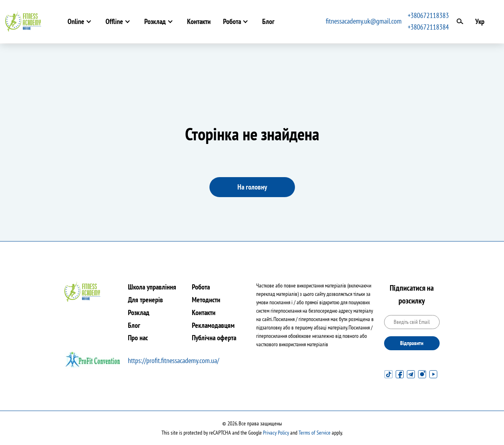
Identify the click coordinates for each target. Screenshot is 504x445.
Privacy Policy (276, 433)
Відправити (412, 343)
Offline (114, 21)
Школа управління (152, 287)
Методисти (206, 300)
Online (76, 21)
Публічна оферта (214, 338)
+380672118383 (428, 15)
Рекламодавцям (213, 325)
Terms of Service (315, 433)
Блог (268, 21)
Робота (232, 21)
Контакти (199, 21)
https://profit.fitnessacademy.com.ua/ (173, 360)
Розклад (155, 21)
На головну (252, 187)
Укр (480, 21)
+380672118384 (428, 27)
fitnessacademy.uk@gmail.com (364, 21)
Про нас (138, 338)
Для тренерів (145, 300)
